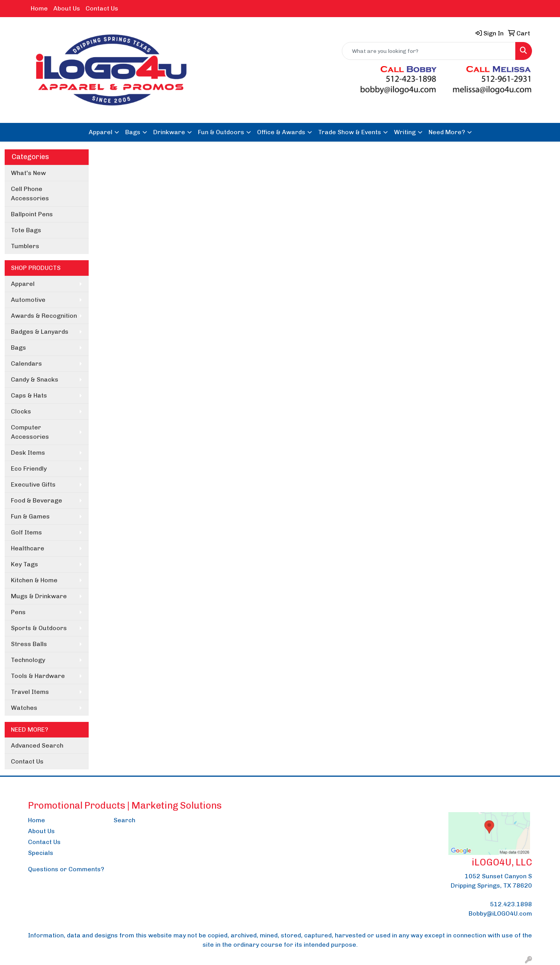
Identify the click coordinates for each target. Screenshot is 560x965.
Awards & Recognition (44, 316)
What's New (28, 173)
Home (39, 8)
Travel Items (30, 692)
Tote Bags (26, 230)
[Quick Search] (429, 51)
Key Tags (24, 564)
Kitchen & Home (34, 580)
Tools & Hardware (38, 676)
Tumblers (25, 246)
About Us (67, 8)
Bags (133, 132)
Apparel (101, 132)
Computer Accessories (30, 432)
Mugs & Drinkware (39, 596)
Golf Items (26, 532)
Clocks (21, 411)
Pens (18, 612)
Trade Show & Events (350, 132)
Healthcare (28, 548)
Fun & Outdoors (221, 132)
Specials (41, 853)
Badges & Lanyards (40, 332)
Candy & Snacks (35, 379)
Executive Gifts (33, 484)
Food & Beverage (37, 500)
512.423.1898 (511, 904)
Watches (24, 708)
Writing (405, 132)
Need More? (447, 132)
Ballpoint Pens (32, 214)
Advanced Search (37, 745)
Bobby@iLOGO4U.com (500, 913)
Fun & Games (30, 516)
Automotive (28, 300)
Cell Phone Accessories (30, 194)
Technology (28, 660)
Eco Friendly (29, 468)
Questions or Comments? (66, 869)
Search (124, 820)
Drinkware (169, 132)
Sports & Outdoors (39, 628)
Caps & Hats (29, 395)
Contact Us (102, 8)
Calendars (26, 363)
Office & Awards (281, 132)
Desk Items (28, 453)
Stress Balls (29, 644)
